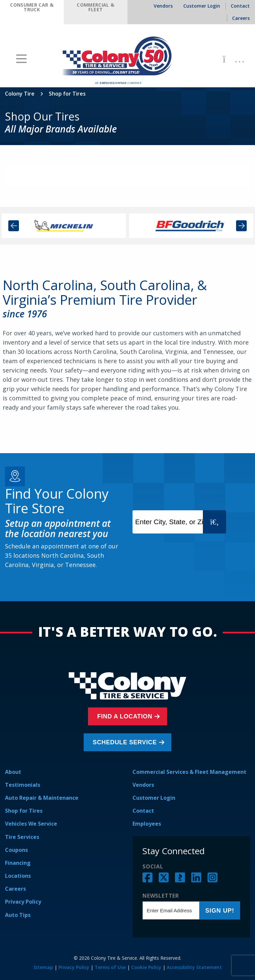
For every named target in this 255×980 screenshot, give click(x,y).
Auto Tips (18, 915)
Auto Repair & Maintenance (42, 798)
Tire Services (22, 837)
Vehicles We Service (31, 824)
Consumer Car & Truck (32, 7)
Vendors (143, 785)
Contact (143, 811)
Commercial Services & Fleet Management (189, 772)
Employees (147, 824)
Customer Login (154, 798)
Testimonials (23, 785)
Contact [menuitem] (240, 6)
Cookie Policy (146, 967)
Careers (15, 889)
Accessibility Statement (194, 967)
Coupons (16, 850)
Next (241, 226)
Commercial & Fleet (95, 7)
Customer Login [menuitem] (202, 6)
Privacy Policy (23, 902)
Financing (18, 863)
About (13, 772)
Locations (18, 876)
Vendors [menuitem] (163, 6)
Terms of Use (110, 967)
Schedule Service (126, 742)
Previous (14, 226)
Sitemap (43, 967)
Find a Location (126, 716)
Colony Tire (20, 94)
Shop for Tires (24, 811)
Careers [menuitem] (241, 18)
